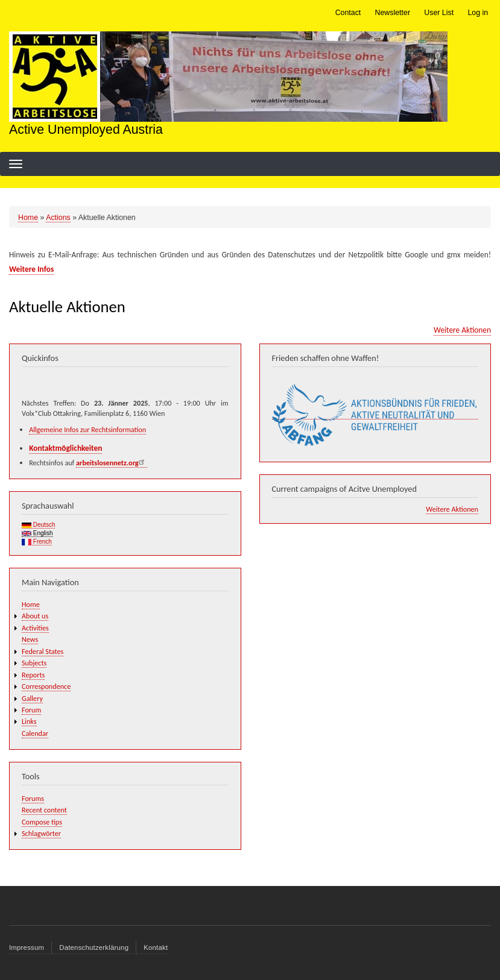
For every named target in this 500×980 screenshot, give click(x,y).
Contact (348, 13)
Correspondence (46, 686)
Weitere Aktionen (462, 330)
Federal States (43, 651)
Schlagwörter (41, 833)
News (30, 639)
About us (35, 616)
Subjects (34, 663)
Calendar (35, 733)
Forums (33, 798)
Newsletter (393, 13)
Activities (35, 628)
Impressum (27, 947)
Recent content (44, 810)
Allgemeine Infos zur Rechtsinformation (87, 429)
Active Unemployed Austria (86, 130)
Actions (58, 218)
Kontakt (156, 947)
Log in (478, 13)
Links (29, 721)
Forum (31, 710)
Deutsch (38, 525)
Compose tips (42, 822)
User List (439, 13)
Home (28, 218)
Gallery (32, 698)
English (37, 533)
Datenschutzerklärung (94, 947)
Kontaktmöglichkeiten (65, 448)
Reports (33, 675)
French (37, 542)
